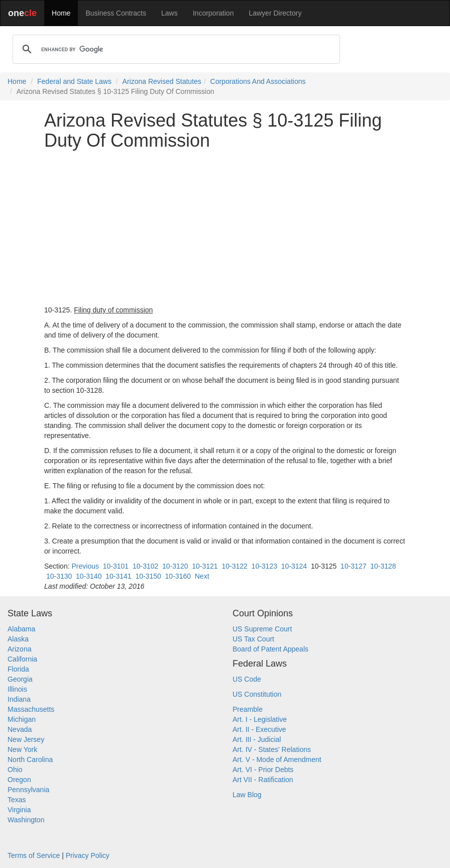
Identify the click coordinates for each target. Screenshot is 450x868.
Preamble (248, 709)
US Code (247, 679)
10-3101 (116, 566)
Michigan (22, 719)
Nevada (20, 729)
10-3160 (178, 576)
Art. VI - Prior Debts (263, 770)
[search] (175, 49)
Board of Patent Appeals (270, 649)
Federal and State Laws (74, 81)
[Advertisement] (225, 228)
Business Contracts (116, 13)
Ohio (15, 770)
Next (202, 576)
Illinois (17, 689)
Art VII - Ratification (263, 780)
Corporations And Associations (258, 81)
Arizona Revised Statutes (162, 81)
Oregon (19, 780)
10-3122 (234, 566)
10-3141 (118, 576)
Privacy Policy (88, 855)
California (22, 659)
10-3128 (383, 566)
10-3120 (175, 566)
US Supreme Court (262, 629)
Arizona (19, 649)
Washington (26, 820)
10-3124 (294, 566)
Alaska (18, 639)
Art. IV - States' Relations (272, 749)
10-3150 (148, 576)
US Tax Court (253, 639)
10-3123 (264, 566)
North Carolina (30, 759)
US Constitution (257, 694)
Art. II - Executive (259, 729)
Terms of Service (34, 855)
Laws (170, 13)
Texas (17, 800)
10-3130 (59, 576)
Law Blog (247, 795)
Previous (85, 566)
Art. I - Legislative (260, 719)
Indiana (19, 699)
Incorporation (213, 13)
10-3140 (89, 576)
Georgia (20, 679)
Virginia (19, 810)
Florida (18, 669)
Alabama (21, 629)
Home (61, 13)
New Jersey (26, 739)
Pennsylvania (28, 790)
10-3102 (145, 566)
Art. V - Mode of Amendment (277, 759)
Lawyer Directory (275, 13)
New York (22, 749)
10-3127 (353, 566)
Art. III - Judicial (257, 739)
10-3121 (205, 566)
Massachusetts (31, 709)
